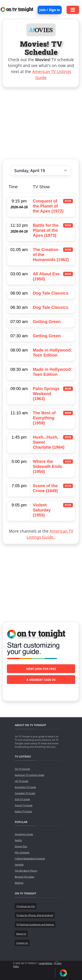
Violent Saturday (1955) (42, 510)
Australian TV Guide (25, 787)
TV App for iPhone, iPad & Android (35, 915)
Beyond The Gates (25, 877)
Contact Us (22, 943)
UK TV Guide (22, 781)
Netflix (18, 840)
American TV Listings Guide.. (50, 534)
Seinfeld (19, 865)
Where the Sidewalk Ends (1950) (47, 466)
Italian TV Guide (23, 811)
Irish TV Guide (22, 799)
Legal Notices (46, 963)
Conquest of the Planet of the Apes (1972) (48, 206)
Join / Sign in (50, 10)
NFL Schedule (22, 852)
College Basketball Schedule (30, 858)
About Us (21, 934)
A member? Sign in (41, 680)
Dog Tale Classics (51, 293)
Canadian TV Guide (25, 793)
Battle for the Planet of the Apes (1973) (46, 230)
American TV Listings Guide (30, 775)
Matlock (19, 883)
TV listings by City (26, 906)
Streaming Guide (24, 834)
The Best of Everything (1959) (44, 418)
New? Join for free (41, 669)
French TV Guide (24, 805)
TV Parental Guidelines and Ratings (35, 924)
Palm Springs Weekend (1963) (46, 394)
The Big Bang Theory (26, 871)
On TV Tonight (22, 769)
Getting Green (47, 322)
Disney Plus (21, 846)
